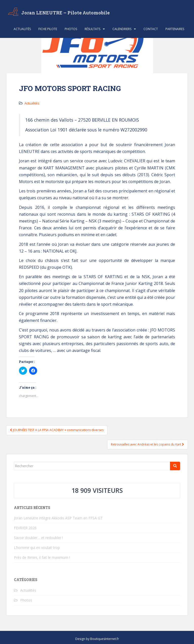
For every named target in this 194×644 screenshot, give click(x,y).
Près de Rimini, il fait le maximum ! (42, 557)
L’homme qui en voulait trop (37, 548)
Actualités (22, 29)
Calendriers (122, 29)
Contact (151, 29)
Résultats (92, 29)
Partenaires (175, 29)
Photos (71, 29)
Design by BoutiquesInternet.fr (97, 639)
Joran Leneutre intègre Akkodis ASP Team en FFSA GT (58, 518)
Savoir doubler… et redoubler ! (38, 538)
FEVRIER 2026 (25, 528)
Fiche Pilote (48, 29)
